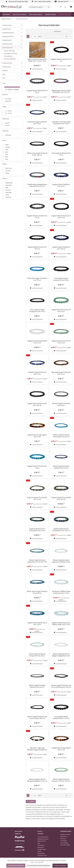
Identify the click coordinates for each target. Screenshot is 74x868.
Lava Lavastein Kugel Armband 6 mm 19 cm (37, 311)
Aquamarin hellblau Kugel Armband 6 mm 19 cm (61, 592)
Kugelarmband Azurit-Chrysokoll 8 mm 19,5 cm (61, 530)
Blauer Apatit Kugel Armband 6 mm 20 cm (37, 592)
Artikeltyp (5, 131)
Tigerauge (8, 192)
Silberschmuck (7, 25)
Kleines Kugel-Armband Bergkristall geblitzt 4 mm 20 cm (37, 780)
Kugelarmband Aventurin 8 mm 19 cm (61, 311)
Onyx (7, 188)
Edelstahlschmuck (8, 33)
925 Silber (8, 99)
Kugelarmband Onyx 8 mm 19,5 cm (37, 248)
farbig (7, 173)
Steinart (5, 178)
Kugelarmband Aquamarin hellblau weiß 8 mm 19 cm (61, 624)
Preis (4, 83)
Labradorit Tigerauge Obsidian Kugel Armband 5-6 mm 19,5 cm (37, 749)
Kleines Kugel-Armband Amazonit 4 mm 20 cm (37, 655)
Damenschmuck (7, 44)
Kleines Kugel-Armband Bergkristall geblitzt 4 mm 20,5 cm (61, 655)
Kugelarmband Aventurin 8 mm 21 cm (61, 342)
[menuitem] (39, 7)
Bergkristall (9, 183)
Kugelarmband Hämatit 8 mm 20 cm (37, 91)
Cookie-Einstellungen (41, 852)
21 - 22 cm (8, 113)
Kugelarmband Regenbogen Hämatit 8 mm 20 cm (37, 185)
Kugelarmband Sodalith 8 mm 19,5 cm (61, 248)
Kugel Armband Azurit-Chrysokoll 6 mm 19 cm (37, 530)
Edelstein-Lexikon (65, 835)
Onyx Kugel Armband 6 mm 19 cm (61, 154)
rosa (7, 154)
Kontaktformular (42, 855)
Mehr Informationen (37, 862)
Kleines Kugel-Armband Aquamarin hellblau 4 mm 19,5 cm (61, 561)
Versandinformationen (42, 837)
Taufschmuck (7, 67)
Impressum (41, 847)
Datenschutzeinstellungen (16, 866)
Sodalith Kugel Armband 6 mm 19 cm (37, 373)
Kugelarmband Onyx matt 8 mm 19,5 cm (37, 404)
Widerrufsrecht (42, 841)
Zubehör (5, 70)
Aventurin (8, 197)
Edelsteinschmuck (8, 36)
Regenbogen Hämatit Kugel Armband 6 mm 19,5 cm (61, 91)
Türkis (7, 195)
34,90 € (17, 89)
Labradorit (8, 185)
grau (7, 152)
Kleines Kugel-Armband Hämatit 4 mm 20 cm (37, 686)
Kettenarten (64, 837)
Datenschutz (41, 845)
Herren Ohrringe (9, 51)
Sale (4, 78)
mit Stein (8, 171)
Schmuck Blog (64, 843)
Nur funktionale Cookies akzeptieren (38, 866)
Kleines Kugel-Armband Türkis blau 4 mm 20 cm (61, 436)
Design (5, 164)
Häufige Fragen (42, 849)
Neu (4, 74)
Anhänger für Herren (11, 53)
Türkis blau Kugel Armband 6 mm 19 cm (37, 279)
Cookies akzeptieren (60, 866)
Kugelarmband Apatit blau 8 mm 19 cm (37, 624)
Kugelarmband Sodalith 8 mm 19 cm (61, 185)
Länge (4, 107)
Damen (7, 123)
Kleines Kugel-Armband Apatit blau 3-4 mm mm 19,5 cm (37, 561)
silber (7, 145)
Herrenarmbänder (10, 59)
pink (7, 157)
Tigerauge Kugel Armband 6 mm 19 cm (61, 373)
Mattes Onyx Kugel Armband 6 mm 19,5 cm (37, 154)
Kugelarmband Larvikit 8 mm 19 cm (37, 217)
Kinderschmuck (7, 63)
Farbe (4, 140)
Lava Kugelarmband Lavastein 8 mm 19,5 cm (61, 718)
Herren (7, 125)
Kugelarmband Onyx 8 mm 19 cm (61, 60)
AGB (39, 843)
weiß (7, 150)
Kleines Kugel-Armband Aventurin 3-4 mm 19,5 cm (61, 780)
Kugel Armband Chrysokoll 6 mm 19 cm (37, 498)
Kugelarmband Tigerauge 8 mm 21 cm (61, 749)
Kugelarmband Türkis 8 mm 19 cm (37, 467)
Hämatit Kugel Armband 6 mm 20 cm (61, 404)
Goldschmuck (7, 29)
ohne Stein (9, 168)
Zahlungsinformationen (42, 839)
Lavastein (8, 190)
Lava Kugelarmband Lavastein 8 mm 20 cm (61, 279)
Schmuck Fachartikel (63, 840)
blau (7, 159)
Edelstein (8, 101)
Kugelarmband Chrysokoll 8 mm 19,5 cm (61, 498)
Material (5, 94)
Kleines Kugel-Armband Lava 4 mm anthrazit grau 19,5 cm (61, 686)
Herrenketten (8, 56)
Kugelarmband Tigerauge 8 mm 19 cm (37, 436)
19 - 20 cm (8, 111)
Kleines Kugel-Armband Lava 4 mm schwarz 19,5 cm (37, 718)
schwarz (8, 147)
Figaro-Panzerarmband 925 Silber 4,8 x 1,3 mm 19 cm (37, 60)
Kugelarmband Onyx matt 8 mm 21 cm (61, 217)
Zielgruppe (6, 119)
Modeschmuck (7, 40)
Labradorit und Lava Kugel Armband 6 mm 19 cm (61, 123)
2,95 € (10, 89)
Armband (8, 135)
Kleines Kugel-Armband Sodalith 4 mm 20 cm (61, 467)
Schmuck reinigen (65, 845)
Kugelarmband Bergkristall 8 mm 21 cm (37, 342)
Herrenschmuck (7, 48)
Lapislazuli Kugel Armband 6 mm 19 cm (37, 123)
